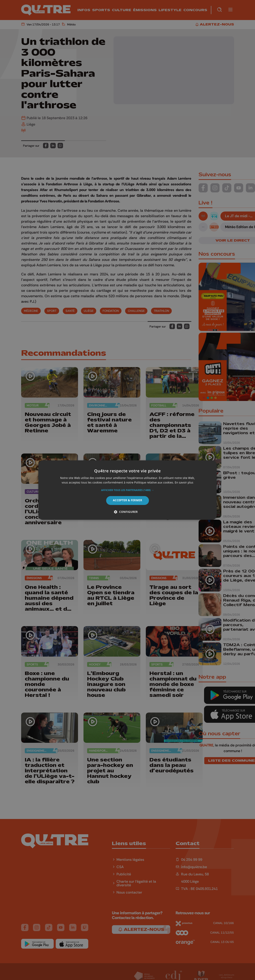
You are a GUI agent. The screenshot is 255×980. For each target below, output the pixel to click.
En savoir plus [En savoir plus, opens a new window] (184, 482)
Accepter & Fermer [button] (127, 500)
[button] (128, 490)
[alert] (127, 490)
